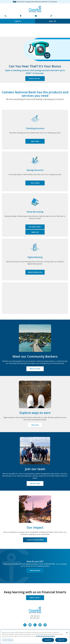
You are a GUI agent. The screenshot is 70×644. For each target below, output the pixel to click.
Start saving (35, 183)
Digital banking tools (35, 272)
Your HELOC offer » (35, 227)
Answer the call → (35, 78)
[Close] (67, 633)
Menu (52, 21)
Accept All (48, 640)
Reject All (61, 640)
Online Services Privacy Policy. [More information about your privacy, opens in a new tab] (45, 636)
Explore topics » (35, 598)
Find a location (35, 570)
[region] (35, 637)
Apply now (35, 232)
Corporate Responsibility (35, 540)
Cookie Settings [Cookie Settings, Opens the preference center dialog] (8, 640)
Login (25, 21)
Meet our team (35, 369)
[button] (51, 16)
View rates (35, 425)
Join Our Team (35, 483)
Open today (35, 141)
